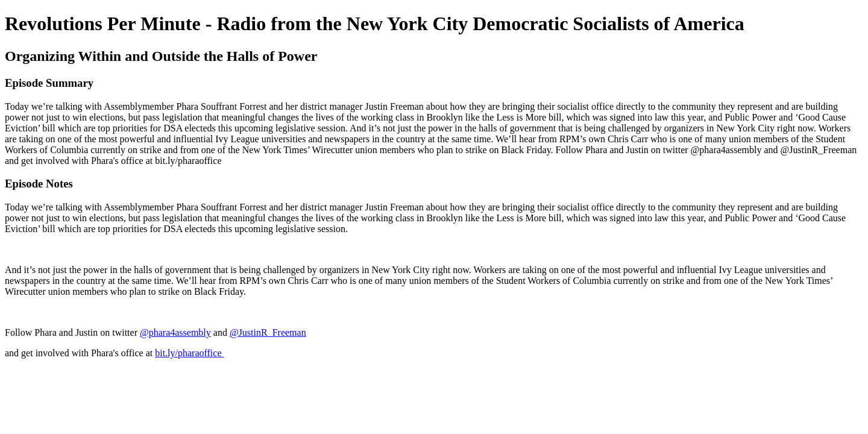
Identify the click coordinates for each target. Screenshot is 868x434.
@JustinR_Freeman (268, 332)
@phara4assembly (175, 332)
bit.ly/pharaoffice (189, 353)
